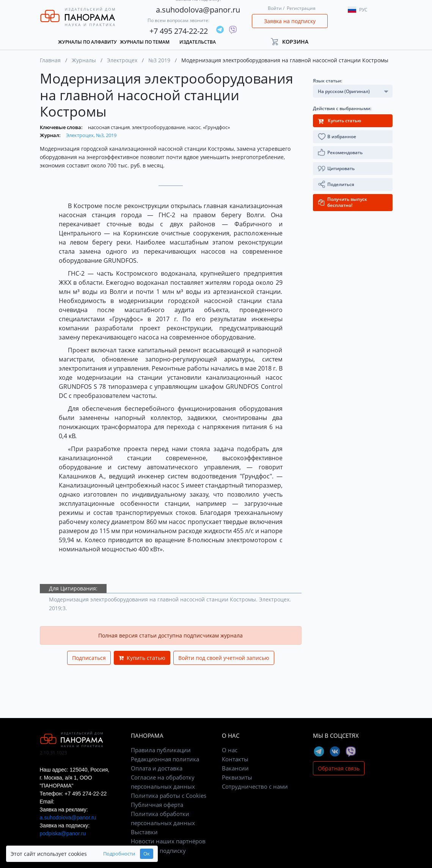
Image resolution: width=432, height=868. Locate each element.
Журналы (84, 60)
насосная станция (109, 127)
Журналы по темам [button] (145, 42)
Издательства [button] (198, 42)
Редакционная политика (165, 759)
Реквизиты (237, 777)
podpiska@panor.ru (63, 833)
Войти (275, 8)
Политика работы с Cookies (169, 795)
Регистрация (301, 8)
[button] (293, 42)
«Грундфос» (216, 127)
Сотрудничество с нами (255, 786)
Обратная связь (339, 768)
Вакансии (235, 768)
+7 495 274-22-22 (179, 31)
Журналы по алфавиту (87, 42)
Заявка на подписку (290, 21)
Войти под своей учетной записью (224, 658)
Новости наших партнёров (168, 841)
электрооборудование (159, 127)
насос (195, 127)
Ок (147, 854)
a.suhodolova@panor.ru (198, 10)
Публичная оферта (157, 805)
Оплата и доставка (157, 768)
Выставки (144, 832)
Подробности (119, 854)
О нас (230, 750)
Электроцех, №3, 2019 (91, 135)
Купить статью (142, 658)
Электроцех (122, 60)
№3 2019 (159, 60)
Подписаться (89, 658)
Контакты (235, 759)
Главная (50, 60)
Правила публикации (161, 750)
